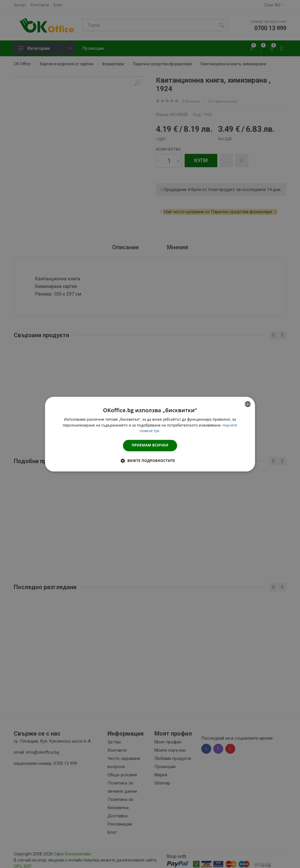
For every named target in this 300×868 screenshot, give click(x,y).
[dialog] (150, 434)
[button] (150, 461)
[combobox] (248, 404)
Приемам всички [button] (150, 445)
